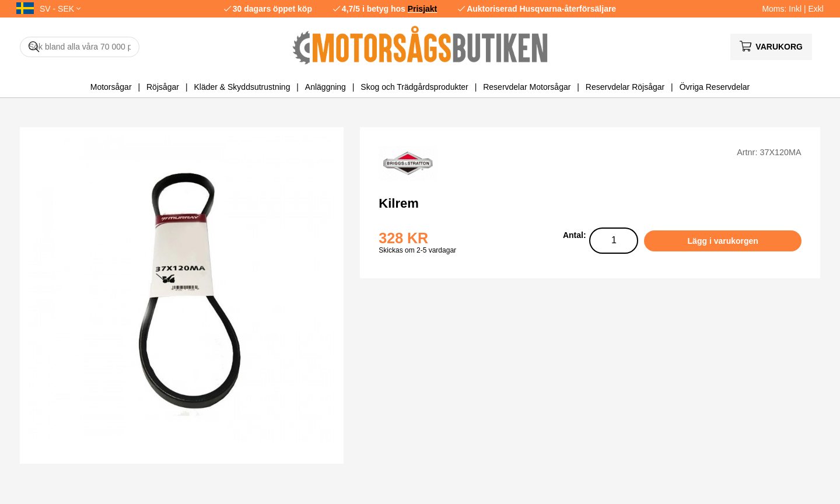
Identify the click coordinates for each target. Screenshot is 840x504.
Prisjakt (423, 9)
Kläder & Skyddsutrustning (242, 87)
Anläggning (325, 87)
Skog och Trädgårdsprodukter (414, 87)
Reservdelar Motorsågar (527, 87)
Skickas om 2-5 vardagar (417, 250)
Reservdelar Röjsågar (625, 87)
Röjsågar (163, 87)
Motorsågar (111, 87)
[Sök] (80, 47)
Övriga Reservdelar (715, 87)
